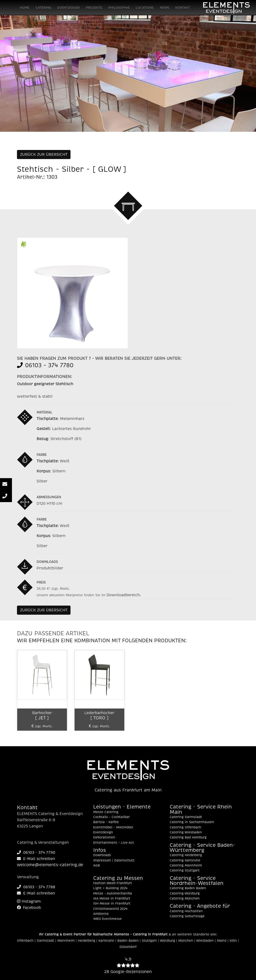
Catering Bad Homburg (188, 837)
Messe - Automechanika (113, 894)
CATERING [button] (44, 8)
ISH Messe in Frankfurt (112, 904)
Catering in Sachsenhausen (192, 822)
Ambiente (101, 914)
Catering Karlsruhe (185, 860)
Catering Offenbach (185, 827)
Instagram (29, 901)
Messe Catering (106, 812)
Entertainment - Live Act (114, 843)
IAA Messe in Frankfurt (112, 899)
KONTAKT (183, 8)
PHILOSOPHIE (119, 8)
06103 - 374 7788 (36, 887)
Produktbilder (50, 568)
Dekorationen (104, 837)
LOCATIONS (145, 8)
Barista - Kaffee (106, 822)
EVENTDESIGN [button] (68, 8)
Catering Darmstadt (186, 817)
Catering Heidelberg (186, 855)
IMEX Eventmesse (107, 919)
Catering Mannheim (186, 865)
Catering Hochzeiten (186, 911)
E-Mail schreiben (36, 859)
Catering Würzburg (185, 894)
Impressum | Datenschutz (114, 860)
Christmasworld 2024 (110, 909)
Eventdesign (103, 832)
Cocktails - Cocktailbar (112, 817)
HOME (25, 8)
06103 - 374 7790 (36, 853)
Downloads (102, 855)
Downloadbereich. (124, 595)
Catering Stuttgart (185, 871)
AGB (97, 865)
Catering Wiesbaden (186, 832)
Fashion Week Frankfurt (113, 883)
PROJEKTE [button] (94, 8)
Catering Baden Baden (188, 888)
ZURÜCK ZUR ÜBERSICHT (44, 155)
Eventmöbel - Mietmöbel (113, 827)
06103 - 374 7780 (45, 365)
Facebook (29, 908)
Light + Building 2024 (110, 888)
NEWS (165, 8)
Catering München (185, 899)
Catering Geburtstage (187, 916)
